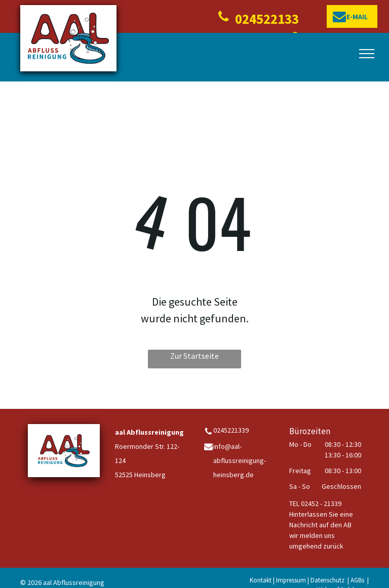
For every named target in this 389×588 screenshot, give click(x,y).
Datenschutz (327, 580)
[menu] (367, 54)
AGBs (357, 580)
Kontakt (261, 580)
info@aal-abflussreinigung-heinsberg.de (240, 460)
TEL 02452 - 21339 (315, 503)
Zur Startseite (194, 356)
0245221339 (231, 430)
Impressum (291, 580)
